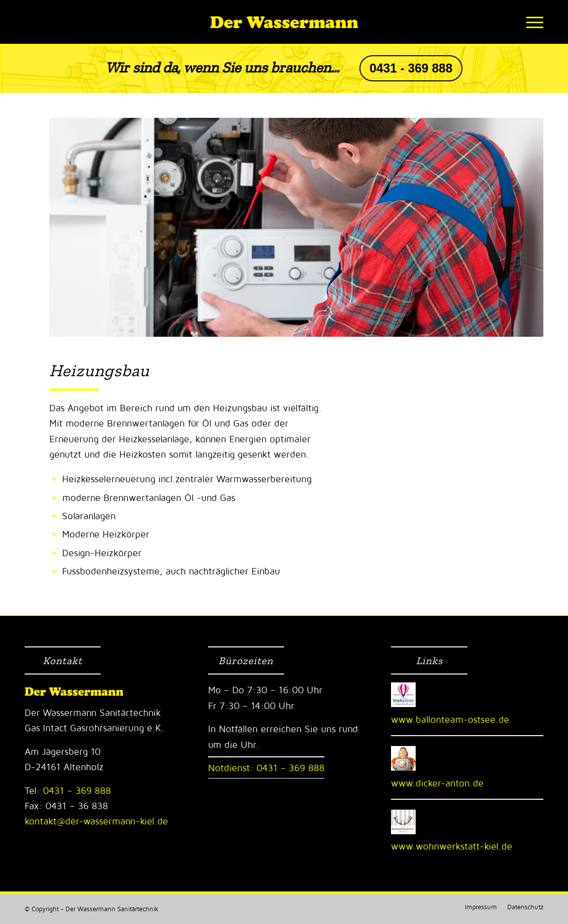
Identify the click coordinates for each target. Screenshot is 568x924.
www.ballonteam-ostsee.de (450, 719)
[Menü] (532, 22)
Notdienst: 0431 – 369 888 (266, 768)
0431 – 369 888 (75, 790)
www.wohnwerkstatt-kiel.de (452, 846)
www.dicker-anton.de (437, 783)
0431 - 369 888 (411, 68)
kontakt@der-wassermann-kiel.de (96, 821)
